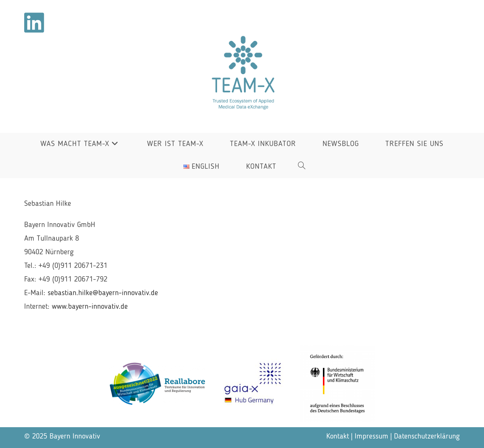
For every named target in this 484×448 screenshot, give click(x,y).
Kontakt (338, 437)
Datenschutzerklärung (427, 437)
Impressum (372, 437)
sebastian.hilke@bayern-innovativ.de (103, 293)
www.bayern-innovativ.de (90, 307)
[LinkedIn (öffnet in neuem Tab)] (34, 23)
